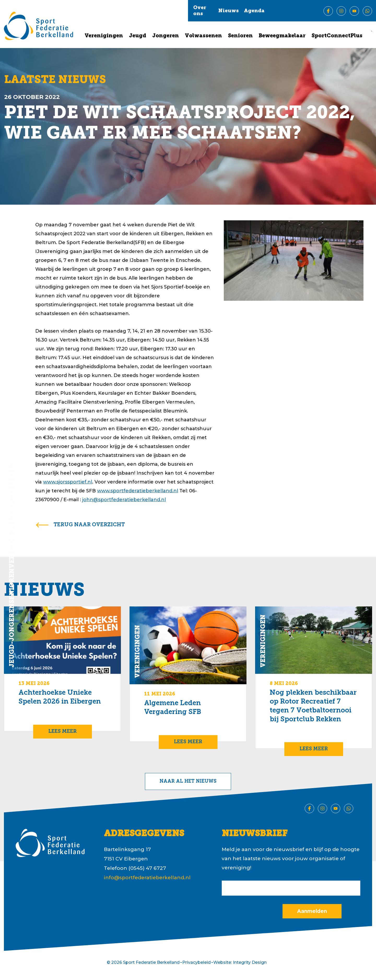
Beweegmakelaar (282, 36)
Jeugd (138, 36)
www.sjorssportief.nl (68, 482)
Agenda (254, 11)
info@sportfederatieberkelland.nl (147, 878)
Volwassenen (203, 36)
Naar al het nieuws (188, 781)
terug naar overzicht (89, 525)
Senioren (240, 36)
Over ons (200, 11)
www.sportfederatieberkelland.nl (138, 491)
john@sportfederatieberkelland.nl (124, 500)
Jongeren (166, 36)
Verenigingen (104, 36)
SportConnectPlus (337, 36)
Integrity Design (250, 962)
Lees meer (63, 732)
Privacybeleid (196, 962)
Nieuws (228, 11)
